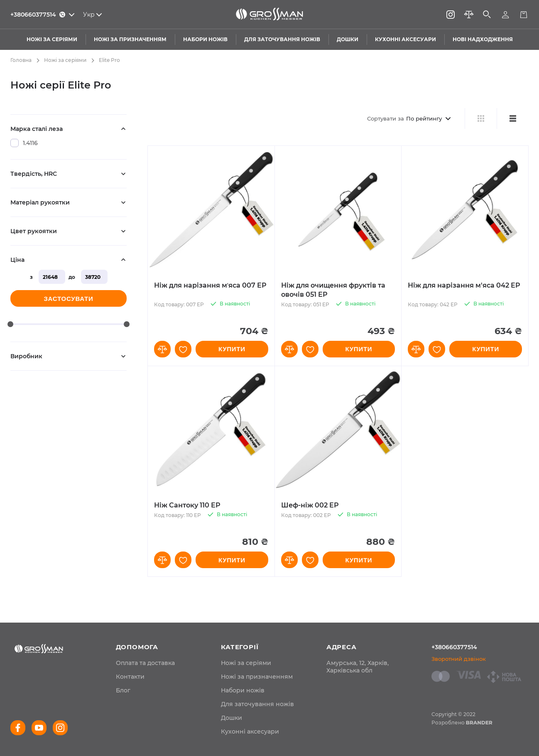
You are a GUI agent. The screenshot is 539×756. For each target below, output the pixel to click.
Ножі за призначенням (257, 677)
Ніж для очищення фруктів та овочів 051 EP (333, 290)
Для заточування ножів (257, 704)
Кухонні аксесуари (250, 731)
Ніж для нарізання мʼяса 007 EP (210, 285)
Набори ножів (243, 690)
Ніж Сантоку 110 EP (187, 505)
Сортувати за (386, 118)
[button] (162, 349)
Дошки (232, 718)
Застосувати (68, 299)
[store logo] (269, 15)
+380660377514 (454, 647)
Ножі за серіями (65, 60)
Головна (21, 60)
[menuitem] (145, 663)
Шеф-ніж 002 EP (310, 505)
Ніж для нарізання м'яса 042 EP (464, 285)
